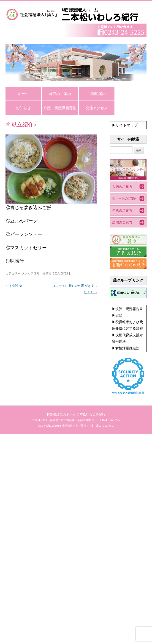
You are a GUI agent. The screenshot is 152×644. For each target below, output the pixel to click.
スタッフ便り (31, 273)
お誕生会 (14, 286)
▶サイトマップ (125, 125)
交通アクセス (97, 108)
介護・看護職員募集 (60, 108)
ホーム (23, 94)
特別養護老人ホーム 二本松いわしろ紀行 (76, 414)
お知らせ (23, 108)
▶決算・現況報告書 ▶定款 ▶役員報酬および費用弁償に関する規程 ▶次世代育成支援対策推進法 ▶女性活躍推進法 (127, 328)
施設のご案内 (60, 94)
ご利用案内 (97, 94)
